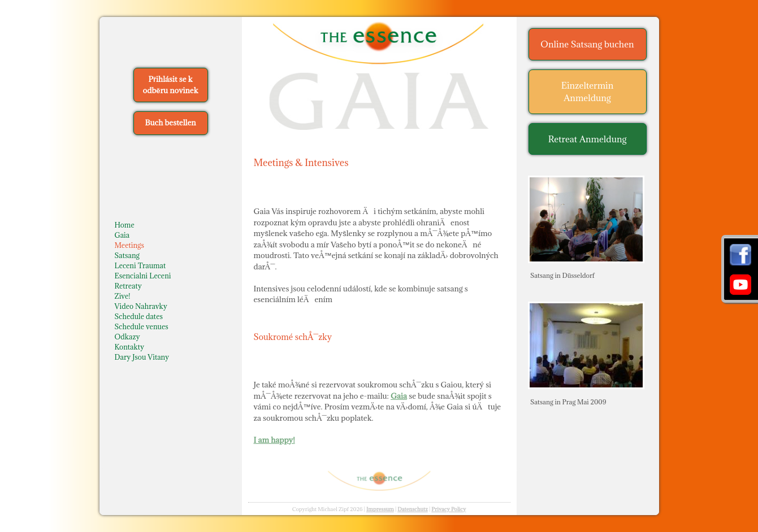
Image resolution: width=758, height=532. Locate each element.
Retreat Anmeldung (588, 139)
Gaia (122, 235)
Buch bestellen (170, 123)
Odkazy (127, 337)
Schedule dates (139, 316)
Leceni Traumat (140, 265)
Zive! (123, 296)
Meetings (129, 245)
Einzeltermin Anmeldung (588, 92)
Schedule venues (142, 326)
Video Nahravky (141, 306)
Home (125, 225)
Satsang (127, 255)
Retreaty (128, 286)
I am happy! (274, 440)
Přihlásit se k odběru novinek (171, 85)
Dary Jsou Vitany (142, 357)
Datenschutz (413, 509)
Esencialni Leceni (143, 276)
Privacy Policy (449, 509)
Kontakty (130, 347)
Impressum (380, 509)
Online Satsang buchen (587, 44)
